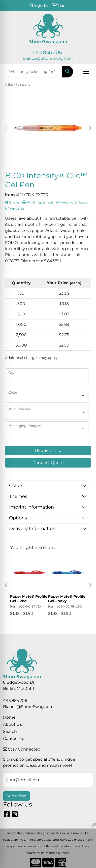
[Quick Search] (33, 72)
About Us (12, 724)
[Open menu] (86, 72)
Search (10, 731)
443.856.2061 (48, 52)
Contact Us (14, 739)
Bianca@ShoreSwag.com (48, 58)
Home (9, 717)
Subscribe (16, 796)
